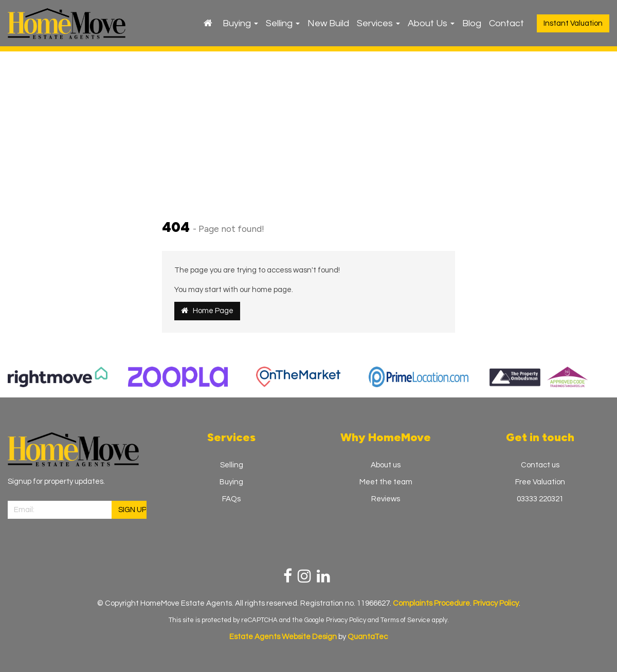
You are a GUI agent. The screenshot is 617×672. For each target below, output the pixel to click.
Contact (506, 23)
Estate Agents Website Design (283, 637)
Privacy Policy (346, 620)
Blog (472, 23)
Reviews (386, 499)
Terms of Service (405, 620)
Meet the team (386, 482)
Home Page (207, 311)
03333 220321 (540, 499)
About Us (431, 23)
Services (378, 23)
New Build (328, 23)
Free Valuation (540, 482)
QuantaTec (368, 637)
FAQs (231, 499)
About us (386, 465)
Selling (283, 23)
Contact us (540, 465)
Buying (240, 23)
